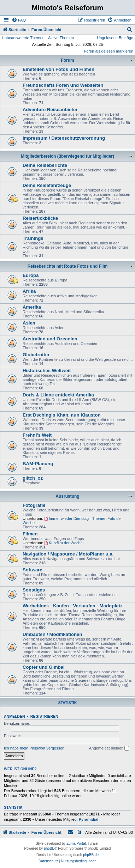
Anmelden (14, 716)
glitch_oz (33, 478)
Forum (67, 60)
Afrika (29, 291)
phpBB (49, 848)
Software (33, 570)
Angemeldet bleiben (109, 748)
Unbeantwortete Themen (23, 38)
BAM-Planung (38, 464)
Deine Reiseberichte (45, 165)
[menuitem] (19, 20)
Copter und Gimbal (44, 667)
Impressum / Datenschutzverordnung (64, 138)
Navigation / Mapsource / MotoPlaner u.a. (68, 554)
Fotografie (34, 505)
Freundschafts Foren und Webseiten (63, 85)
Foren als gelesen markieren (109, 51)
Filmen (30, 534)
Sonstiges (34, 590)
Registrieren (44, 716)
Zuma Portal (76, 843)
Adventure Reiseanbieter (50, 110)
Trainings (33, 238)
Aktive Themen (61, 38)
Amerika (32, 307)
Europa (31, 275)
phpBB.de (91, 855)
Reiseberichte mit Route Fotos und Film (68, 266)
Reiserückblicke (40, 218)
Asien (29, 323)
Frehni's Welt (37, 435)
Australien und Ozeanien (50, 339)
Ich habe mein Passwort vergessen (34, 748)
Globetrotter (36, 355)
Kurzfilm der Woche (63, 543)
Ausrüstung (67, 496)
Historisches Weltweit (47, 371)
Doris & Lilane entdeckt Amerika (58, 395)
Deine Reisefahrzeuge (47, 185)
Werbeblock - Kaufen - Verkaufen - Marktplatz (73, 606)
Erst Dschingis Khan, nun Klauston (62, 415)
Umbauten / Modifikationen (52, 634)
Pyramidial (89, 819)
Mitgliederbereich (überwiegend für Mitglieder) (67, 156)
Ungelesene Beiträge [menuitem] (115, 38)
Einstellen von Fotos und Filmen (58, 69)
